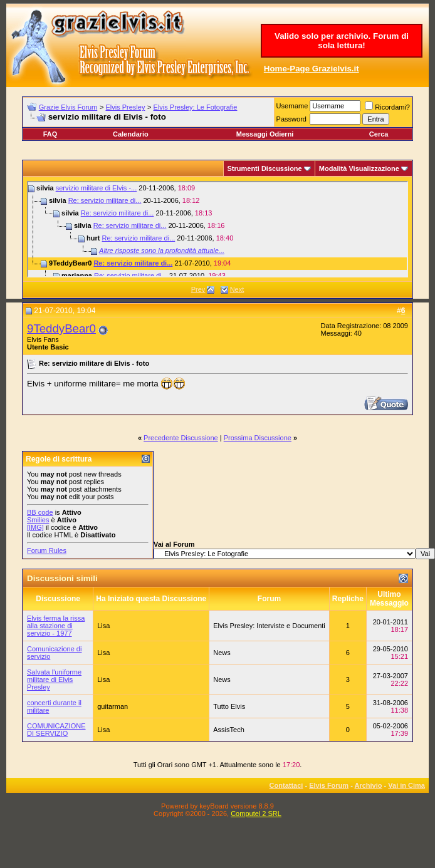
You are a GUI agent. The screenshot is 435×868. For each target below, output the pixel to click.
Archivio (369, 785)
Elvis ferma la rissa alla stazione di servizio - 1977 (56, 626)
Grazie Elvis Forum (68, 107)
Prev (198, 289)
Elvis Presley (125, 107)
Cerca (379, 134)
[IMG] (35, 527)
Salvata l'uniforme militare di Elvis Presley (54, 679)
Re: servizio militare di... (105, 200)
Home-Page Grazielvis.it (312, 69)
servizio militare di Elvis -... (97, 188)
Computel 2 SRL (256, 814)
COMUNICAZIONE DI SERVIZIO (56, 730)
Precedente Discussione (181, 438)
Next (237, 289)
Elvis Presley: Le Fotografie (196, 107)
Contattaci (286, 785)
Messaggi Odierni (265, 134)
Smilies (38, 520)
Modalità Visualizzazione (359, 168)
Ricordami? (387, 107)
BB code (40, 512)
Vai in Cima (406, 785)
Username (292, 106)
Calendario (131, 134)
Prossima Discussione (258, 438)
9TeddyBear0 (61, 328)
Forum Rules (47, 550)
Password (291, 119)
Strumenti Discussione (265, 168)
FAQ (50, 134)
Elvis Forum (329, 785)
